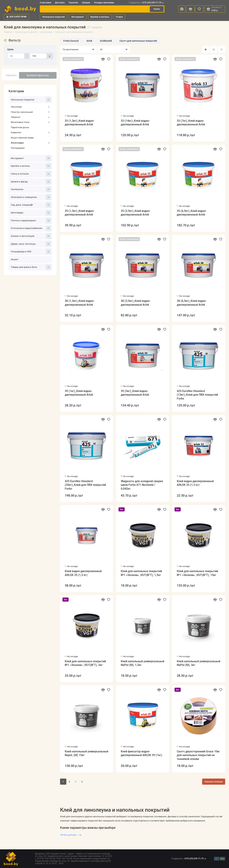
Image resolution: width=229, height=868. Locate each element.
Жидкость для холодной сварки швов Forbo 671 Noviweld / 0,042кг (142, 485)
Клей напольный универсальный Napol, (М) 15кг (86, 753)
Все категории (17, 17)
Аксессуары (30, 143)
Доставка (60, 3)
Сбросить (11, 75)
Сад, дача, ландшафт (31, 205)
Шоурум (86, 3)
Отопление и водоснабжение (31, 228)
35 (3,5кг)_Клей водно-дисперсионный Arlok (136, 213)
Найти (157, 9)
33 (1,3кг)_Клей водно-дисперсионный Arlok (80, 123)
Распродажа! (18, 148)
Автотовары (31, 213)
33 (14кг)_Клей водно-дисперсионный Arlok (135, 123)
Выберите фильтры (38, 75)
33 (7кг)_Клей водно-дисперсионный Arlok (191, 123)
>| (82, 782)
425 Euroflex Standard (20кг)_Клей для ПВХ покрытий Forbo (85, 485)
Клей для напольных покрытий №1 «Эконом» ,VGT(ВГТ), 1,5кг (141, 573)
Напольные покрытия (53, 17)
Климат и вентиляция (31, 236)
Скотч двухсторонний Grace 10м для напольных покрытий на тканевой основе (198, 755)
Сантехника (31, 189)
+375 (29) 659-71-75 (146, 3)
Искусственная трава (22, 138)
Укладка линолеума (104, 3)
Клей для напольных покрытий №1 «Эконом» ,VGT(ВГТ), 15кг (197, 573)
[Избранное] (199, 9)
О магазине (45, 3)
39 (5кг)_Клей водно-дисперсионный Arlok (135, 393)
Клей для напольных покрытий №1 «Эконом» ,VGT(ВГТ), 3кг (85, 663)
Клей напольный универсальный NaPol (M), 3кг (199, 663)
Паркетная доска (20, 127)
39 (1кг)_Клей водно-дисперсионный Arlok (79, 393)
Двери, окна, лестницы (31, 244)
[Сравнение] (190, 9)
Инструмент (78, 17)
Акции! (14, 259)
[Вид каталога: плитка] (206, 49)
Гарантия (73, 3)
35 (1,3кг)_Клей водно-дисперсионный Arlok (80, 213)
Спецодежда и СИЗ (31, 252)
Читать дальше (71, 835)
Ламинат (30, 117)
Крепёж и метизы (100, 17)
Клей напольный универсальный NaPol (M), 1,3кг (143, 663)
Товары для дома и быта (31, 267)
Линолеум (30, 107)
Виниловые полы (30, 122)
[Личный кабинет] (182, 9)
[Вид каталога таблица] (222, 49)
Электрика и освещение (31, 197)
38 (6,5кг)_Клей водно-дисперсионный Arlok (192, 303)
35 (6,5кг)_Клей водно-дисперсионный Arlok (192, 213)
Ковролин (30, 132)
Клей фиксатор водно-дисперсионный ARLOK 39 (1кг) (141, 753)
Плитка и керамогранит (31, 220)
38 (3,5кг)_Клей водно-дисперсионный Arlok (136, 303)
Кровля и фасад (31, 182)
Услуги (119, 17)
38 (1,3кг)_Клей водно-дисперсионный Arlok (80, 303)
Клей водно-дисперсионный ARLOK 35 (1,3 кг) (83, 573)
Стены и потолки (31, 174)
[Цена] (16, 56)
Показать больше (214, 782)
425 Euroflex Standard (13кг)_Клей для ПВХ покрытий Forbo (197, 395)
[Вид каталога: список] (214, 49)
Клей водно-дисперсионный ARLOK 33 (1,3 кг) (195, 483)
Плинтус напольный (30, 112)
